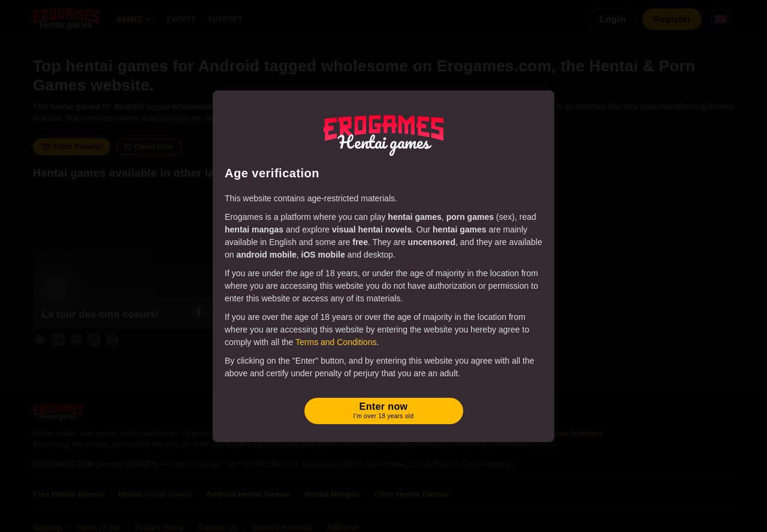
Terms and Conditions (336, 342)
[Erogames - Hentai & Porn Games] (383, 133)
